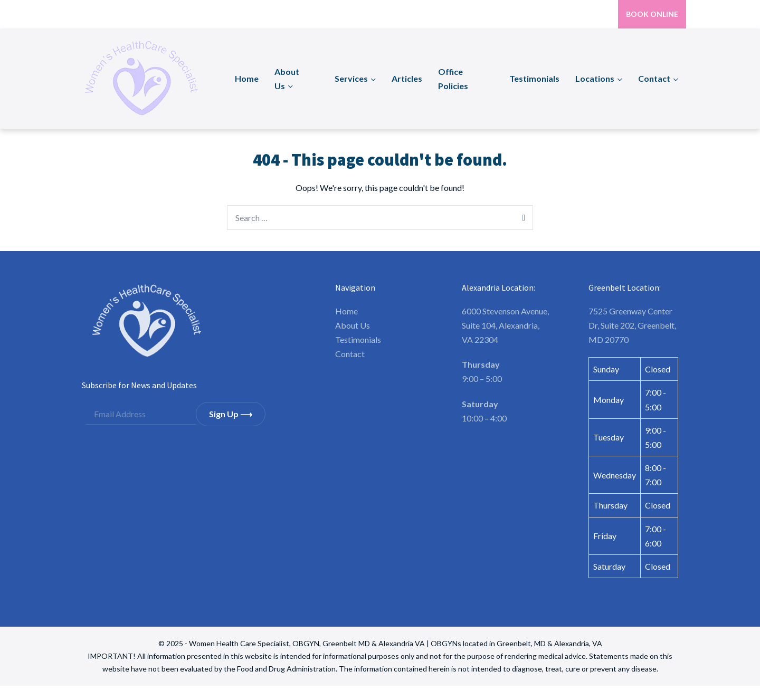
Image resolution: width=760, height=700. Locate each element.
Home (247, 78)
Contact (654, 78)
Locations (595, 78)
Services (351, 78)
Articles (407, 78)
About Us (287, 79)
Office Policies (453, 79)
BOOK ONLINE (652, 14)
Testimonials (534, 78)
